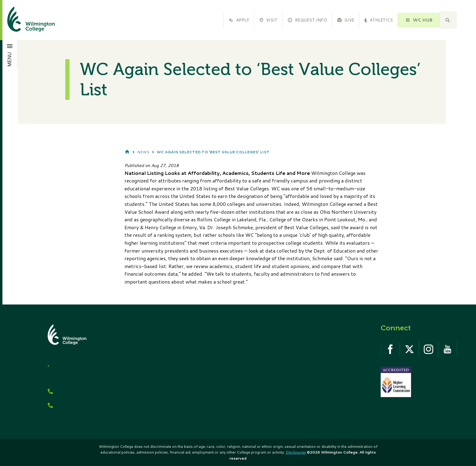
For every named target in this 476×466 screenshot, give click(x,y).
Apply (239, 20)
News (143, 152)
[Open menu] (10, 54)
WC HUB (419, 20)
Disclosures (296, 452)
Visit (268, 20)
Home (127, 152)
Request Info (307, 20)
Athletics (379, 20)
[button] (448, 20)
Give (346, 20)
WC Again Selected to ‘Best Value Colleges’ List (213, 152)
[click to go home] (24, 20)
